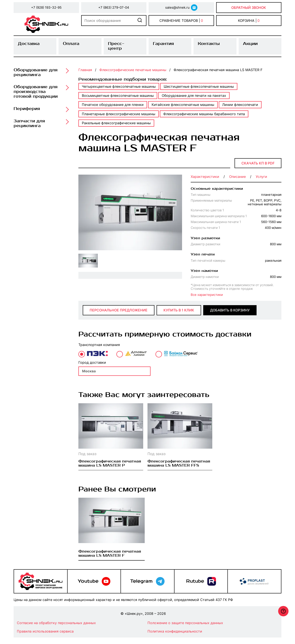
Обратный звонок (249, 8)
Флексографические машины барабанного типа (204, 114)
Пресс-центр (116, 46)
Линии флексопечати (240, 105)
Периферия (27, 109)
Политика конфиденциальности (175, 631)
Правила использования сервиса (45, 631)
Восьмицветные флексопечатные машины (118, 96)
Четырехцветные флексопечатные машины (119, 86)
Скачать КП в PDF (258, 163)
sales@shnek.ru (177, 7)
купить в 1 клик (179, 310)
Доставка (29, 44)
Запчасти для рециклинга (29, 124)
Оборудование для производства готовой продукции (36, 92)
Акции (250, 44)
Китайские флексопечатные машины (183, 105)
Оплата (71, 44)
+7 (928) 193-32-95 (46, 7)
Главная (85, 70)
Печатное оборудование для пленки (113, 105)
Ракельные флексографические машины (116, 123)
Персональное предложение (119, 310)
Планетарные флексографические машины (119, 114)
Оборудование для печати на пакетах (194, 96)
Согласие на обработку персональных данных (56, 623)
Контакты (209, 44)
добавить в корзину (230, 310)
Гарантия (163, 44)
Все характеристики (207, 295)
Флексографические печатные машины (133, 70)
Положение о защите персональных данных (185, 623)
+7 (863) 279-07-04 (114, 7)
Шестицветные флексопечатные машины (199, 86)
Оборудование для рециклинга (36, 73)
